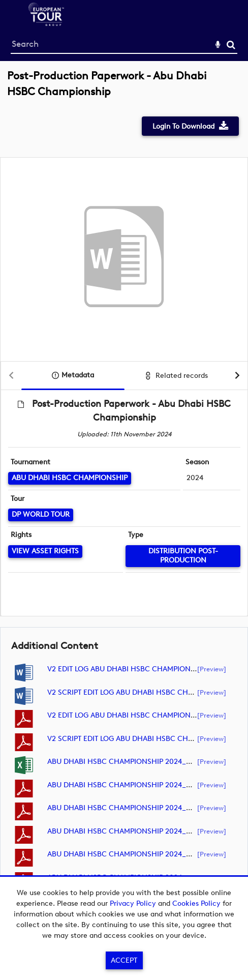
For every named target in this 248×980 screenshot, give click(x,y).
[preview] (212, 669)
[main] (124, 490)
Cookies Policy (196, 903)
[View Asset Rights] (45, 552)
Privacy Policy (133, 903)
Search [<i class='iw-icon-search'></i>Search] (231, 44)
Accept (124, 960)
